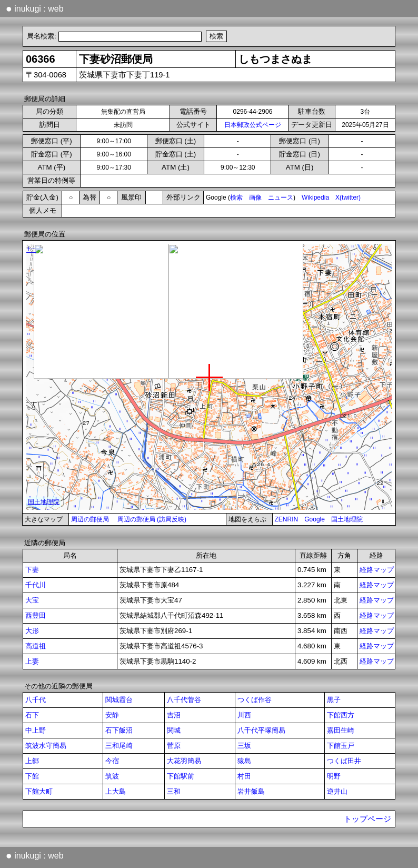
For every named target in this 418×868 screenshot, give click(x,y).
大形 (32, 631)
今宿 (112, 761)
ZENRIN (287, 519)
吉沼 (174, 715)
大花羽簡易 (184, 761)
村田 (244, 776)
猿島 (244, 761)
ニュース (281, 198)
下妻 (32, 570)
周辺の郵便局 (90, 519)
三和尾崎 (119, 746)
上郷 (32, 761)
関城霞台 (119, 700)
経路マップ (377, 570)
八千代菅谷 (184, 700)
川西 (244, 715)
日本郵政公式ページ (253, 125)
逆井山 (337, 791)
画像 (255, 198)
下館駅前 (181, 776)
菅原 (174, 746)
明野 (334, 776)
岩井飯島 (251, 791)
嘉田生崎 (341, 730)
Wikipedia (315, 198)
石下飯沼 (119, 730)
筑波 (112, 776)
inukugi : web (35, 8)
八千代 (36, 700)
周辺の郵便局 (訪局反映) (152, 519)
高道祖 (36, 646)
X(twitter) (348, 198)
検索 (236, 198)
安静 (112, 715)
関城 (174, 730)
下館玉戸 (341, 746)
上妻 (32, 661)
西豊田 (36, 615)
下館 (32, 776)
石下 (32, 715)
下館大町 (39, 791)
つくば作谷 (255, 700)
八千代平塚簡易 (261, 730)
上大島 (116, 791)
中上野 (36, 730)
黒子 (334, 700)
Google (315, 519)
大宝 (32, 600)
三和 (174, 791)
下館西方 (341, 715)
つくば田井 (344, 761)
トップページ (367, 819)
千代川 (36, 585)
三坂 (244, 746)
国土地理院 (347, 519)
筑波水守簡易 (46, 746)
